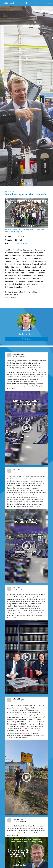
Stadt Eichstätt (21, 243)
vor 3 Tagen (16, 356)
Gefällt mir (26, 339)
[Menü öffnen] (49, 3)
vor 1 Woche (16, 590)
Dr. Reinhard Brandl (26, 334)
